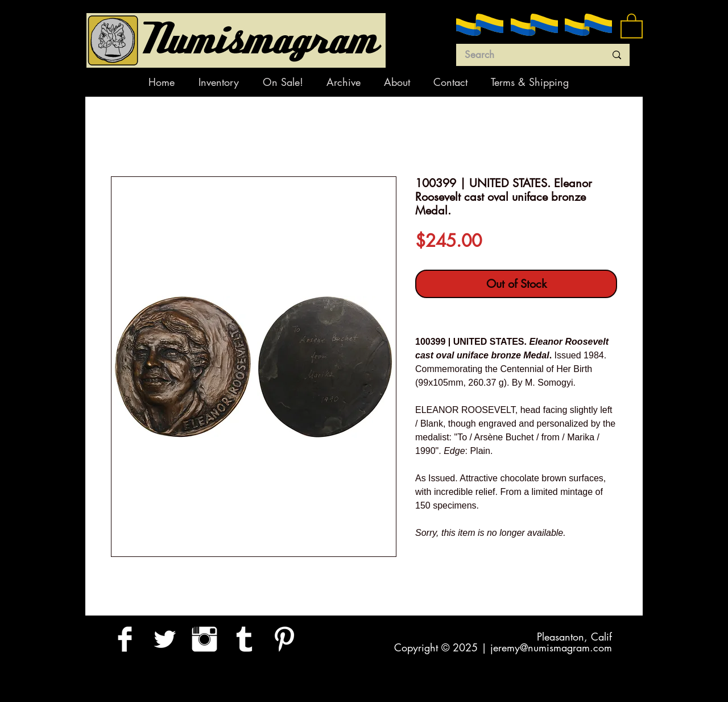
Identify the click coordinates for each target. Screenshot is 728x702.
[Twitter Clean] (165, 639)
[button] (632, 25)
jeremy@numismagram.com (551, 647)
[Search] (527, 55)
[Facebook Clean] (125, 639)
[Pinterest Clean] (284, 639)
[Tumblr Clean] (244, 639)
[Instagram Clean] (204, 639)
